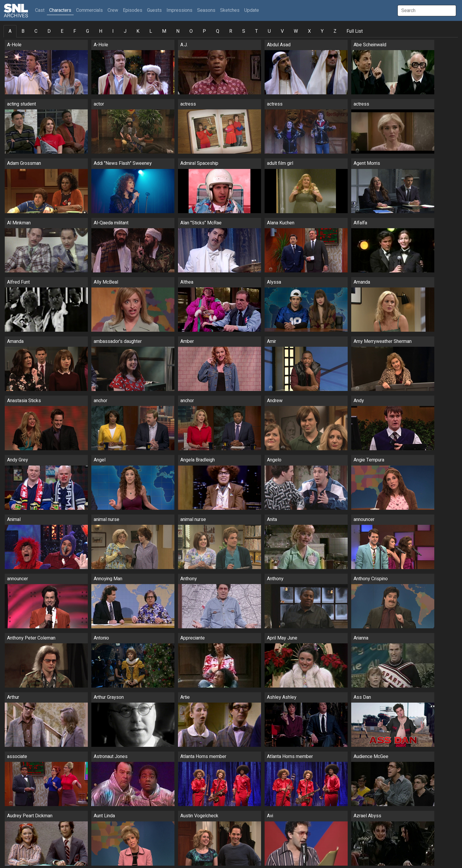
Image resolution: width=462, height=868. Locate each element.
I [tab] (113, 31)
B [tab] (23, 31)
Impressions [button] (179, 10)
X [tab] (309, 31)
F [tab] (75, 31)
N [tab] (178, 31)
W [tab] (296, 31)
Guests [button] (154, 10)
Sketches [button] (230, 10)
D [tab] (49, 31)
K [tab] (138, 31)
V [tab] (282, 31)
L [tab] (151, 31)
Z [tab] (335, 31)
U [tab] (269, 31)
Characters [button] (60, 10)
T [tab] (256, 31)
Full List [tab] (355, 31)
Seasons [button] (206, 10)
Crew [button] (113, 10)
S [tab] (244, 31)
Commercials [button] (89, 10)
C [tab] (36, 31)
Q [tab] (218, 31)
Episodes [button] (133, 10)
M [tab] (164, 31)
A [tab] (10, 31)
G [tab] (88, 31)
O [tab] (191, 31)
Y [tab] (322, 31)
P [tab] (204, 31)
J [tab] (125, 31)
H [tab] (101, 31)
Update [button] (252, 10)
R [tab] (231, 31)
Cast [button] (41, 10)
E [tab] (62, 31)
